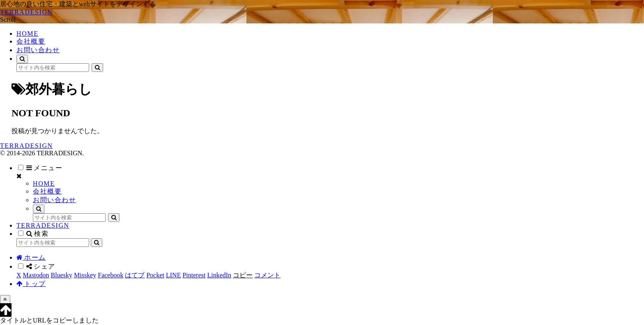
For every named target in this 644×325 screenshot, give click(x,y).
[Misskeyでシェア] (85, 275)
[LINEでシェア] (173, 275)
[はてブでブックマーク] (135, 275)
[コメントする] (267, 275)
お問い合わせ (55, 200)
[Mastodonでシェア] (36, 275)
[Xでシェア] (19, 275)
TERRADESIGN (43, 225)
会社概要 (47, 191)
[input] (53, 68)
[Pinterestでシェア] (194, 275)
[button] (97, 68)
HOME (44, 183)
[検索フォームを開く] (22, 59)
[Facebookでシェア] (110, 275)
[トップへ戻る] (5, 299)
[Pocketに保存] (155, 275)
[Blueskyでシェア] (62, 275)
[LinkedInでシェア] (219, 275)
